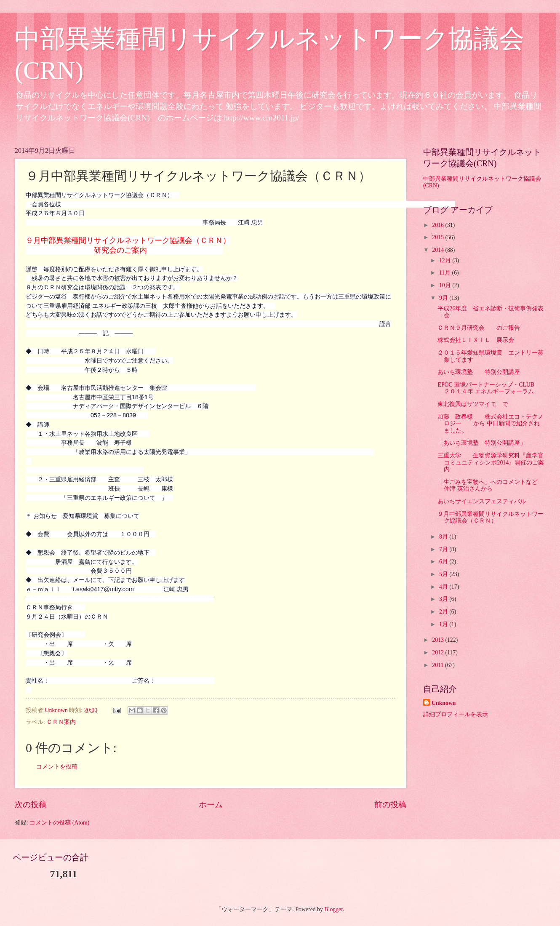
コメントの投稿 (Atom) (59, 823)
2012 (439, 652)
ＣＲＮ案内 (61, 722)
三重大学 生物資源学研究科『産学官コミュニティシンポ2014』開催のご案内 (491, 462)
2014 (439, 250)
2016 (439, 225)
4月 (444, 587)
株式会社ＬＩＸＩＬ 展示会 (476, 340)
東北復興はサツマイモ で (473, 404)
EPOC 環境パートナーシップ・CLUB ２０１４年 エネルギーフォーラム (489, 388)
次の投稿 (31, 805)
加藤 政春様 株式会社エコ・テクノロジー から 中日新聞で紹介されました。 (491, 424)
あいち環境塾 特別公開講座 (479, 372)
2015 (439, 237)
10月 (446, 285)
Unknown (444, 703)
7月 (444, 549)
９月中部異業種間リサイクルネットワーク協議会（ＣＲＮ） (491, 518)
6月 (444, 562)
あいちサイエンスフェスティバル (482, 501)
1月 (444, 624)
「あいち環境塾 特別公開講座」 (482, 443)
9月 (444, 298)
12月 (446, 260)
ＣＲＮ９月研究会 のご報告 (479, 328)
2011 (439, 665)
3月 (444, 599)
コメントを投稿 (57, 767)
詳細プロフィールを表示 (456, 714)
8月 (444, 537)
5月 (444, 574)
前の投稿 (390, 805)
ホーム (211, 805)
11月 (446, 273)
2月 (444, 612)
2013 (439, 640)
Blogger (333, 909)
